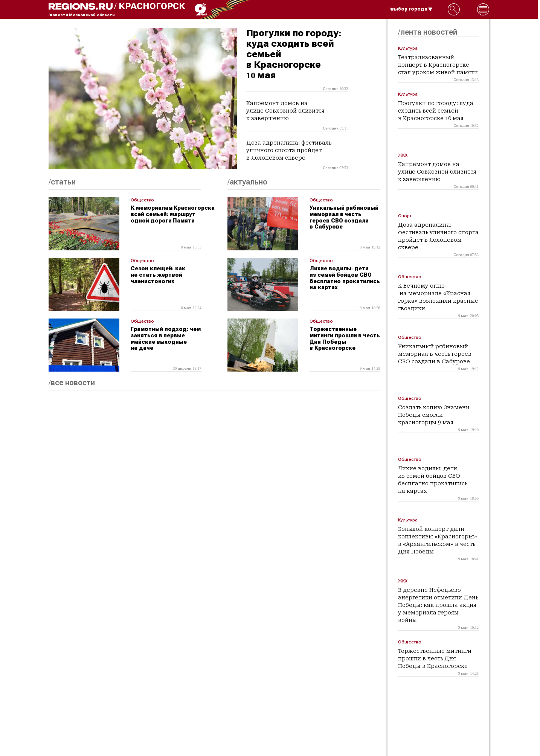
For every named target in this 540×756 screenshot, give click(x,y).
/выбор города (411, 9)
